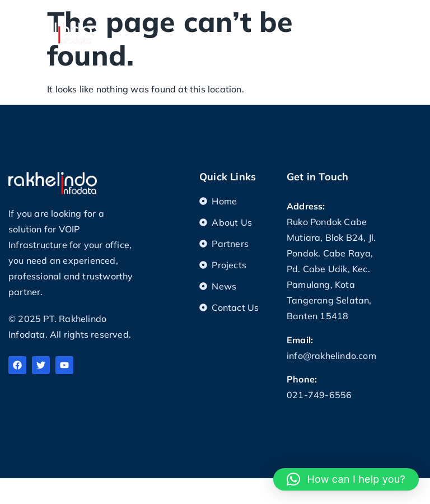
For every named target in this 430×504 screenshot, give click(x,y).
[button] (413, 20)
